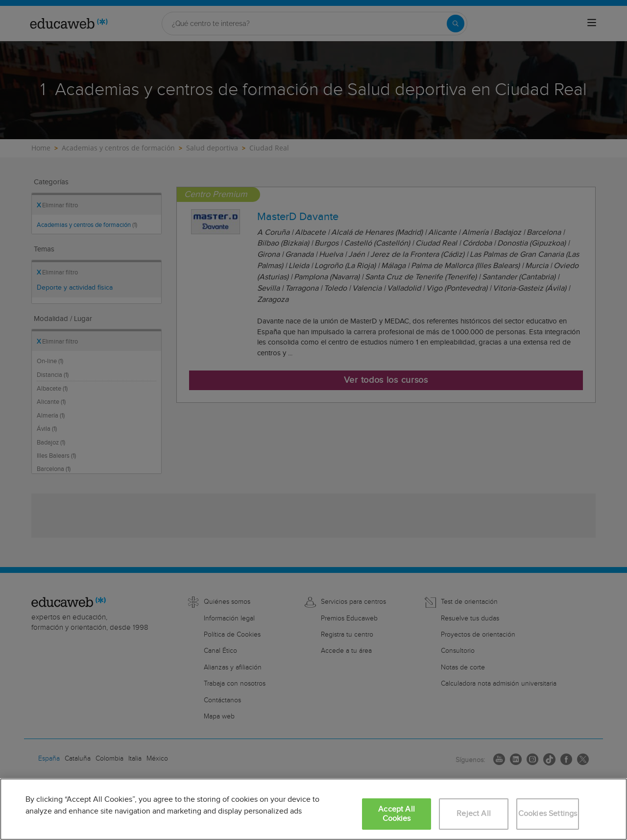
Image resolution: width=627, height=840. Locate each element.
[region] (313, 809)
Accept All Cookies (397, 814)
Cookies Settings (548, 814)
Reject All (474, 814)
